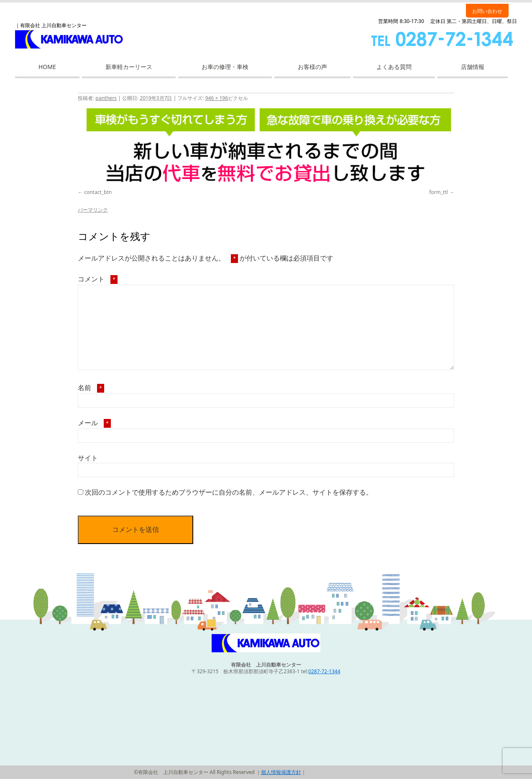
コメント (98, 279)
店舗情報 (473, 67)
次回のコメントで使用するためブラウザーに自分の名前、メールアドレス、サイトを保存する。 (229, 492)
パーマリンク (93, 210)
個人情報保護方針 (281, 772)
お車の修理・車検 (225, 67)
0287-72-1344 (324, 671)
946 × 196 (217, 98)
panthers (106, 98)
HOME (47, 67)
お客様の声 (312, 67)
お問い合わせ (487, 11)
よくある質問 (394, 67)
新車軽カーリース (129, 67)
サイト (88, 458)
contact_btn (98, 192)
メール (94, 423)
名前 (91, 388)
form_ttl (439, 192)
